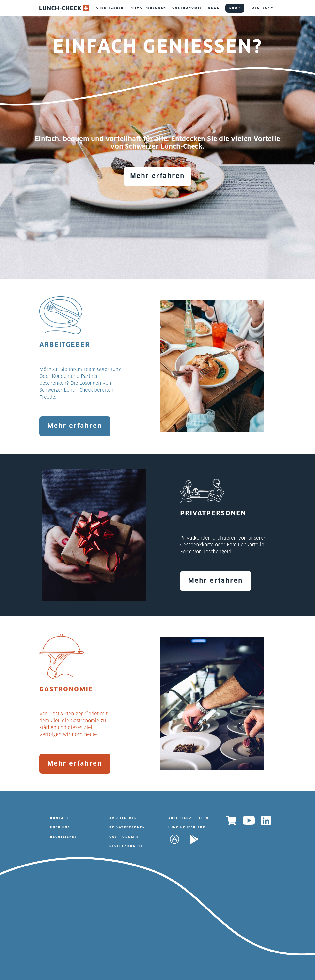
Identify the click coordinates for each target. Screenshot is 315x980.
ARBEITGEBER (110, 8)
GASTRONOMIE (187, 8)
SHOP (235, 8)
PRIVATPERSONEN (148, 8)
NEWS (214, 8)
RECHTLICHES (64, 837)
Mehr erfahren (157, 176)
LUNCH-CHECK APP (187, 828)
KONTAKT (60, 818)
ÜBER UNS (60, 828)
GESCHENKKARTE (126, 846)
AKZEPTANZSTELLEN (189, 818)
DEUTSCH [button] (261, 8)
